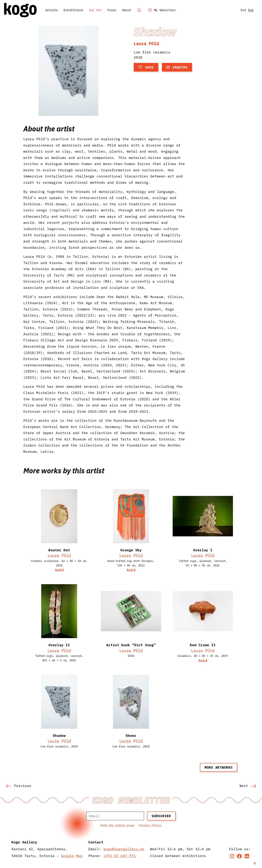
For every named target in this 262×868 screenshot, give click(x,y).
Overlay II (59, 645)
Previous (18, 786)
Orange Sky (131, 550)
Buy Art (105, 10)
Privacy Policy (150, 825)
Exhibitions (79, 10)
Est (240, 10)
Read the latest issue (117, 825)
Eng (249, 10)
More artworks (219, 767)
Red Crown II (203, 645)
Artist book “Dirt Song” (131, 645)
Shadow (59, 735)
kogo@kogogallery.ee (124, 849)
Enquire (177, 67)
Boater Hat (59, 550)
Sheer (131, 735)
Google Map (72, 856)
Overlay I (203, 550)
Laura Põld (146, 43)
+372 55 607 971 (120, 856)
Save (146, 67)
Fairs (123, 10)
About (140, 10)
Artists (54, 10)
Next (248, 786)
